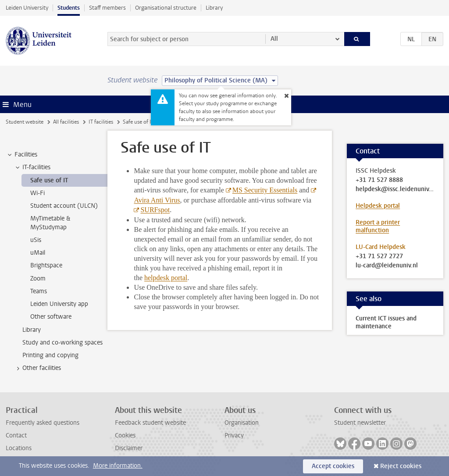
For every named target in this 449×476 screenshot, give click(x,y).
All (274, 39)
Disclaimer (129, 448)
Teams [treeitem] (39, 291)
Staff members (107, 8)
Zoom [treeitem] (38, 279)
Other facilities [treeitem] (37, 368)
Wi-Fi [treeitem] (37, 193)
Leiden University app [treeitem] (59, 304)
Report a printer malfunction (378, 226)
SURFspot (155, 210)
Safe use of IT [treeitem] (49, 180)
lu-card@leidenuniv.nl (387, 266)
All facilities (66, 122)
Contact (16, 435)
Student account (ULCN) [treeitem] (64, 206)
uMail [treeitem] (38, 253)
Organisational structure (166, 8)
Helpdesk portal (378, 206)
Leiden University (27, 8)
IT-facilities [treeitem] (32, 167)
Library (214, 8)
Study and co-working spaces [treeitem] (62, 343)
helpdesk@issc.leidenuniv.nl (395, 189)
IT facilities (101, 122)
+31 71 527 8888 (379, 180)
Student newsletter (360, 423)
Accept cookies (333, 466)
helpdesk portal (166, 278)
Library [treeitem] (32, 330)
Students (69, 8)
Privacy (234, 435)
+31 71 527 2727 (379, 256)
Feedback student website (150, 423)
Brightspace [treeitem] (46, 265)
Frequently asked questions (43, 423)
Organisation (242, 423)
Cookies (125, 435)
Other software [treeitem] (51, 317)
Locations (19, 448)
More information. (118, 466)
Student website (25, 122)
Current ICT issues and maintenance (386, 322)
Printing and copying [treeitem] (50, 355)
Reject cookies (401, 466)
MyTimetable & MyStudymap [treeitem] (50, 223)
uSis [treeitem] (36, 240)
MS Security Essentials (265, 190)
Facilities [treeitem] (22, 155)
